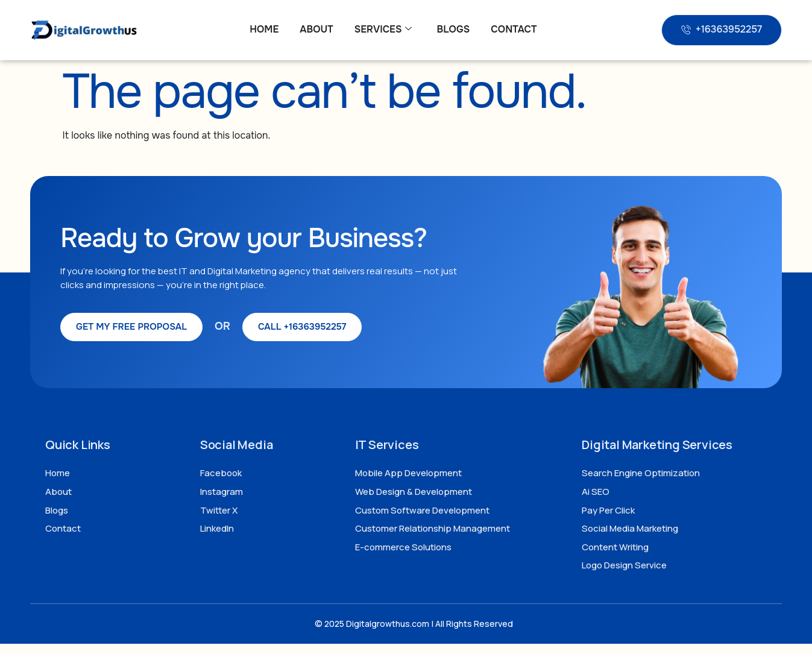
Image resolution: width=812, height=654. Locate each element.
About (316, 29)
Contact (514, 29)
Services (383, 30)
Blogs (453, 29)
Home (264, 29)
